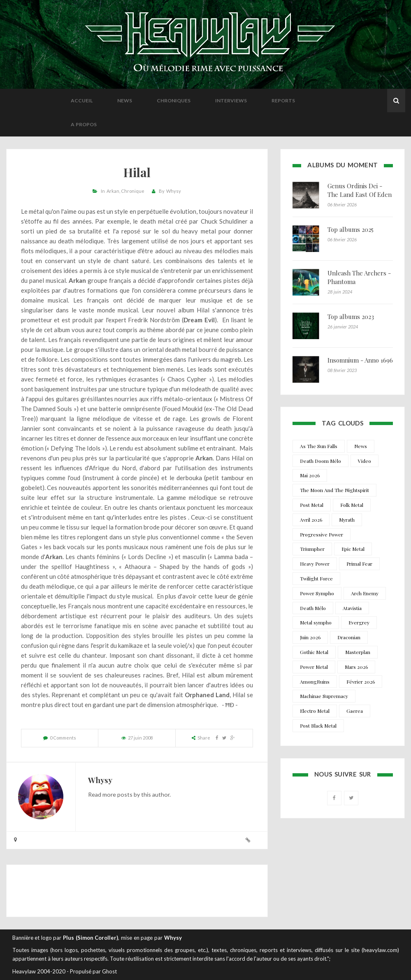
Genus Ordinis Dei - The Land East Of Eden (360, 190)
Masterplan (358, 652)
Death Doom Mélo (320, 461)
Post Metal (312, 505)
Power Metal (314, 667)
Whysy (174, 191)
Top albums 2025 (351, 229)
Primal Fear (359, 564)
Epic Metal (353, 549)
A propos (84, 124)
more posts (117, 794)
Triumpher (312, 549)
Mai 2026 (310, 475)
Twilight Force (316, 578)
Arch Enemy (365, 593)
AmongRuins (315, 682)
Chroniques (174, 101)
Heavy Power (315, 564)
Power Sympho (317, 593)
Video (365, 461)
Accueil (82, 101)
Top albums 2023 (351, 317)
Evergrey (359, 622)
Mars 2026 (356, 667)
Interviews (231, 101)
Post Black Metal (318, 726)
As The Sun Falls (319, 446)
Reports (283, 101)
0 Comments (63, 738)
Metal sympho (316, 622)
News (125, 101)
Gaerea (355, 711)
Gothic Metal (314, 652)
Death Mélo (313, 608)
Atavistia (352, 608)
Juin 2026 (310, 637)
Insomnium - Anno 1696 (360, 360)
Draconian (349, 637)
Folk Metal (352, 505)
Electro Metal (315, 711)
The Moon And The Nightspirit (334, 490)
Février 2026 (361, 682)
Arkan (113, 191)
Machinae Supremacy (324, 696)
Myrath (347, 520)
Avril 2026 (311, 520)
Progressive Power (322, 534)
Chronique (133, 191)
